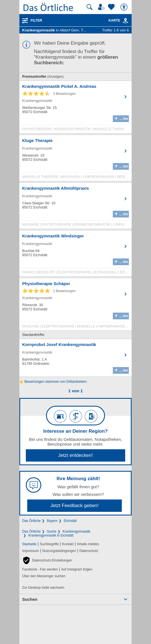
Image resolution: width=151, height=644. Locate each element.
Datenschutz (89, 551)
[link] (125, 21)
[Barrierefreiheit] (125, 7)
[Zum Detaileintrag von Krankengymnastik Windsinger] (75, 255)
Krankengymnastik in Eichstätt (51, 535)
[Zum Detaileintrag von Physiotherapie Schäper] (75, 306)
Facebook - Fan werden (40, 569)
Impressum (30, 551)
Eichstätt (70, 521)
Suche (52, 531)
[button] (47, 560)
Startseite (29, 544)
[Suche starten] (90, 7)
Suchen (30, 599)
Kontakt (68, 544)
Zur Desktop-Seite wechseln (43, 588)
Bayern (52, 521)
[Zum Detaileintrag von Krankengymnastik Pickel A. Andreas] (75, 108)
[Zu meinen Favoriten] (112, 7)
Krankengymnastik (76, 531)
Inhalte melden (88, 544)
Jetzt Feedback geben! (74, 506)
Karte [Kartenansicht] (119, 20)
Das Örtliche (31, 521)
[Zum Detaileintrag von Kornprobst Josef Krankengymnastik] (75, 358)
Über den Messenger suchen (44, 576)
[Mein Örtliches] (102, 7)
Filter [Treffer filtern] (36, 20)
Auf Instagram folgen (77, 569)
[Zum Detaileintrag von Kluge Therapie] (75, 159)
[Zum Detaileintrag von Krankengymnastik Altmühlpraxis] (75, 207)
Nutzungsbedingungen (59, 551)
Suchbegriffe (49, 544)
